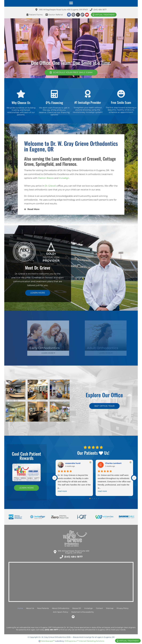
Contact (99, 608)
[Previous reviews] (55, 478)
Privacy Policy (123, 608)
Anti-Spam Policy (61, 612)
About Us (30, 608)
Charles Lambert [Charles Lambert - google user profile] (113, 463)
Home (20, 608)
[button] (71, 3)
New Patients (43, 608)
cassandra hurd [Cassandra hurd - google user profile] (73, 463)
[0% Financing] (54, 101)
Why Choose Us (21, 109)
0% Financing (54, 109)
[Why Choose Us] (21, 101)
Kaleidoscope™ (48, 641)
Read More (33, 209)
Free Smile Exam (121, 109)
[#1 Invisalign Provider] (88, 100)
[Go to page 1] (92, 498)
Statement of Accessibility (83, 612)
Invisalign (64, 178)
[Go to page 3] (96, 498)
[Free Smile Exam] (121, 100)
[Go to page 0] (90, 498)
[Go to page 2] (94, 498)
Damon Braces (46, 178)
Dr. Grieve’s (51, 186)
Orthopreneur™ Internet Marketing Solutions (84, 641)
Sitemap (110, 608)
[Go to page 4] (99, 498)
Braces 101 (77, 608)
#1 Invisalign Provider (88, 109)
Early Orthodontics (67, 348)
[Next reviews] (134, 478)
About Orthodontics (61, 608)
